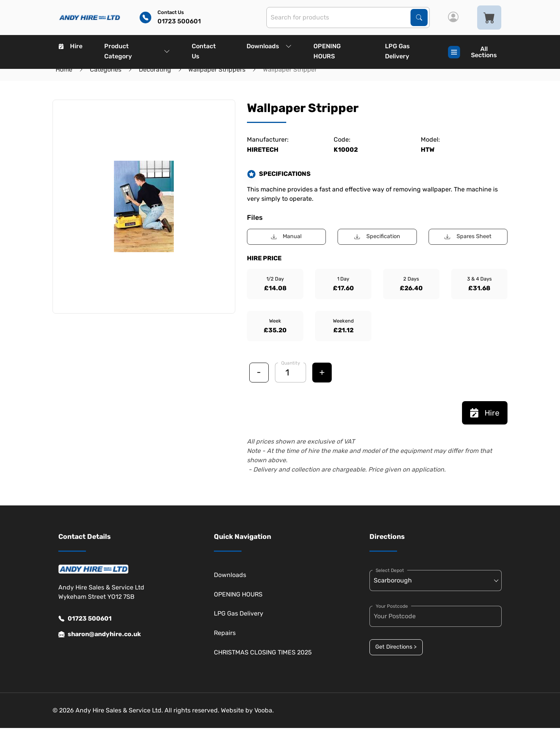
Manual (286, 236)
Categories (106, 69)
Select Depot (390, 570)
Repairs (225, 633)
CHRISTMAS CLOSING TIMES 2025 (263, 652)
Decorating (155, 69)
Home (64, 69)
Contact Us (204, 51)
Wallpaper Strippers (217, 69)
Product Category (137, 51)
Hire (71, 46)
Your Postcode (392, 606)
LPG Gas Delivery (397, 51)
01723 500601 (85, 619)
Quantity (291, 363)
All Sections (472, 52)
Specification (377, 236)
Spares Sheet (468, 236)
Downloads (269, 46)
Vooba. (264, 710)
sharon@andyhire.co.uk (100, 634)
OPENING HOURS (327, 51)
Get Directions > (396, 647)
